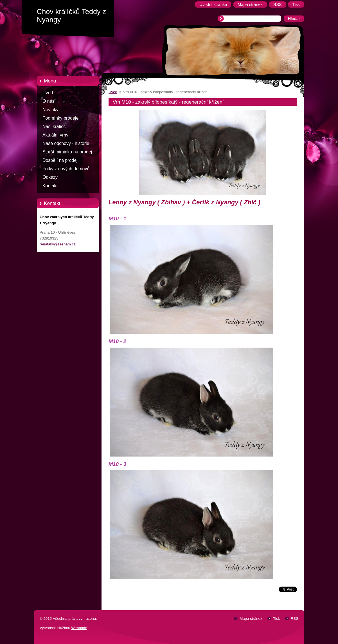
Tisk (276, 619)
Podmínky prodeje (60, 118)
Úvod (48, 93)
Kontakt (50, 186)
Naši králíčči (55, 127)
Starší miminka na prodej (67, 152)
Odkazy (50, 177)
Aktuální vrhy (55, 135)
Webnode (79, 628)
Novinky (50, 110)
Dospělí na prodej (60, 160)
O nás (48, 101)
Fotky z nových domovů (66, 169)
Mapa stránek (251, 619)
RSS (295, 619)
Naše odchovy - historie (66, 143)
